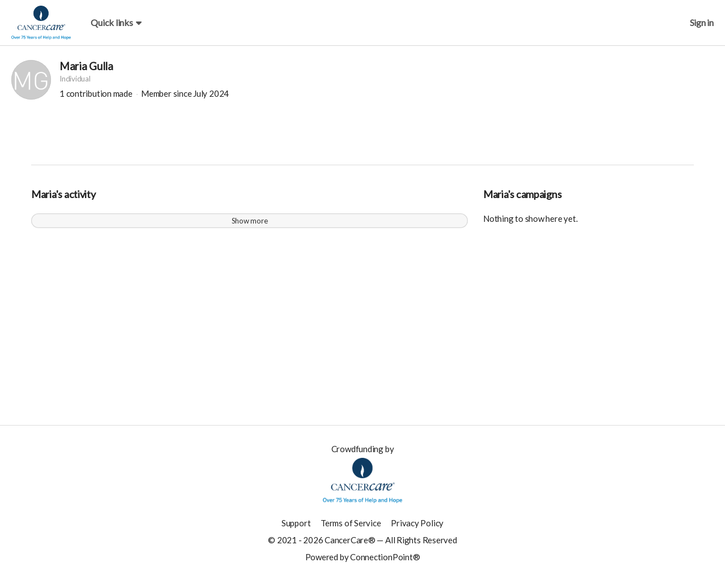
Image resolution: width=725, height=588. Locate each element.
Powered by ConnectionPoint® (363, 563)
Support (296, 529)
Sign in (702, 22)
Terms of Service (351, 529)
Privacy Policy (417, 529)
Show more (250, 226)
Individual (75, 84)
